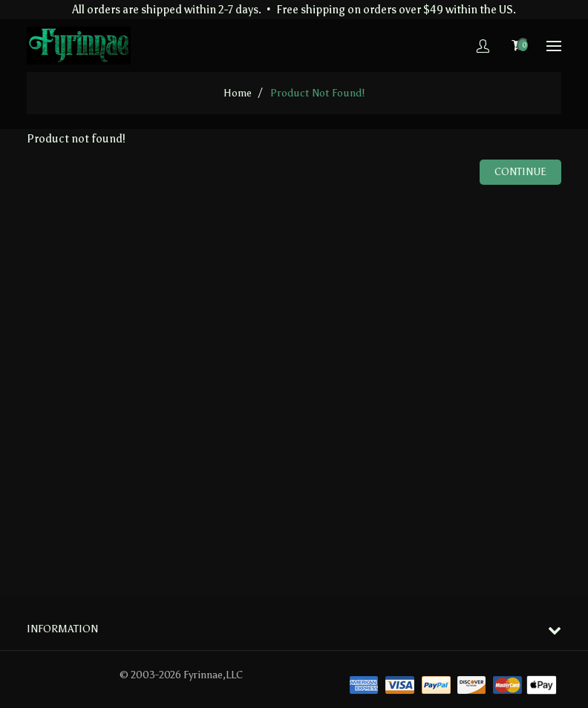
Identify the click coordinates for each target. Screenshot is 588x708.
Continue (520, 172)
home (238, 93)
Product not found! (317, 93)
